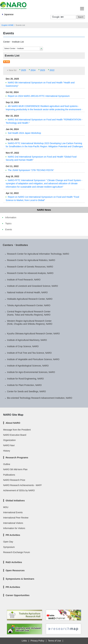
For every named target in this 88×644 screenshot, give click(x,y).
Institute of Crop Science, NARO (23, 346)
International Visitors (13, 523)
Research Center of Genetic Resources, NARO (30, 267)
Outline (7, 464)
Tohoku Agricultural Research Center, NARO (29, 305)
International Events (13, 512)
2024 (33, 70)
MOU (6, 507)
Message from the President (17, 430)
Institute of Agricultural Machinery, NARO (27, 340)
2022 (52, 70)
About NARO (13, 423)
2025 (23, 70)
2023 (43, 70)
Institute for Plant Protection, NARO (24, 385)
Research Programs (17, 457)
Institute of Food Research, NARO (24, 280)
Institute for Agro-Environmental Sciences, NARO (31, 372)
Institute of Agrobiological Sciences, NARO (28, 366)
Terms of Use (55, 641)
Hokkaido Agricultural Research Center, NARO (30, 299)
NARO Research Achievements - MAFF (23, 485)
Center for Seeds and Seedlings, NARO (26, 391)
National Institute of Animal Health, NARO (27, 292)
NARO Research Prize (14, 480)
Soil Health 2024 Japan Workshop (24, 133)
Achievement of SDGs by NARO (19, 490)
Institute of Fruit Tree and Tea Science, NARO (29, 353)
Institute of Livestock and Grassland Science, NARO (33, 286)
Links (24, 641)
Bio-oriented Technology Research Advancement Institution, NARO (40, 398)
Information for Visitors (14, 528)
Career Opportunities (18, 595)
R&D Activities (14, 562)
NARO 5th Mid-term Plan (15, 469)
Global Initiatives (15, 500)
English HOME (8, 25)
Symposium (9, 547)
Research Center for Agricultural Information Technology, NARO (38, 254)
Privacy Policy (37, 641)
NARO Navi (9, 445)
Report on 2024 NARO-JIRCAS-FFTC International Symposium (39, 96)
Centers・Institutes (15, 245)
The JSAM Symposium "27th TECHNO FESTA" (31, 170)
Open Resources (15, 570)
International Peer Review (16, 518)
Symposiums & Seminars (20, 579)
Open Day (8, 542)
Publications (9, 475)
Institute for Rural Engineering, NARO (25, 379)
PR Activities (13, 535)
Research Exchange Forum (17, 552)
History (7, 451)
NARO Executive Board (15, 435)
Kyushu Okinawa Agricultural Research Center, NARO (33, 334)
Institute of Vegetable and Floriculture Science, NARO (33, 359)
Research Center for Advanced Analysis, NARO (30, 273)
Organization (9, 440)
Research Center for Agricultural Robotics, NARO (31, 260)
